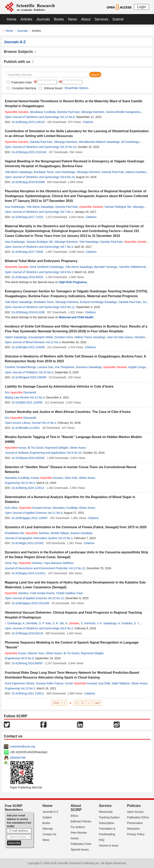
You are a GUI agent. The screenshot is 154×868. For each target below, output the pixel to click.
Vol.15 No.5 (46, 372)
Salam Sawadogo (16, 337)
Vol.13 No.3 (28, 688)
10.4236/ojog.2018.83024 (27, 277)
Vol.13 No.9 (67, 117)
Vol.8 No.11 (67, 307)
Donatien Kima (64, 337)
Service (105, 806)
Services (101, 19)
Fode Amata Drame (42, 593)
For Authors (78, 827)
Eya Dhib (105, 683)
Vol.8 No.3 (66, 272)
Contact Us (49, 834)
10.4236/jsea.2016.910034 (28, 458)
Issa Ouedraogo (65, 172)
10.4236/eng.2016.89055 (27, 663)
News (72, 19)
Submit (118, 19)
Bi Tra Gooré (36, 448)
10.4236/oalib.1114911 (26, 428)
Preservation (135, 823)
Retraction (133, 829)
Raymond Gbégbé (57, 448)
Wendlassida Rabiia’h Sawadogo (99, 142)
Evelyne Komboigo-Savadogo (98, 302)
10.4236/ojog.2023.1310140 (29, 152)
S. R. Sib (58, 623)
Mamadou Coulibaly (17, 478)
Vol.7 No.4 (66, 247)
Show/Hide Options (76, 88)
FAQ (102, 840)
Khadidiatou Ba (14, 533)
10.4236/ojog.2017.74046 (27, 252)
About (86, 19)
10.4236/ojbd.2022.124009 (28, 347)
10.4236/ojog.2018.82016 (27, 633)
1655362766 (18, 758)
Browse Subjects (20, 52)
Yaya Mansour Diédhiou (59, 563)
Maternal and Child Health (76, 317)
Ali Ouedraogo (130, 142)
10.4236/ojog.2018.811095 (28, 312)
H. (72, 623)
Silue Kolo (71, 478)
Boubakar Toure (44, 172)
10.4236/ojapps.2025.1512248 (30, 603)
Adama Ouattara (136, 172)
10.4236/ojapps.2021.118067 (30, 518)
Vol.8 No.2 (66, 628)
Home (12, 19)
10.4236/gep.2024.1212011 (29, 573)
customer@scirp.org (22, 746)
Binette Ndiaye (60, 533)
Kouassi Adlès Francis (50, 683)
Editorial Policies (81, 821)
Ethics (74, 816)
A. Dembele (30, 623)
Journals (43, 19)
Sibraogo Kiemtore (93, 112)
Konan (16, 448)
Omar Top (11, 563)
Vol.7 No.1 (66, 212)
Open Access (135, 812)
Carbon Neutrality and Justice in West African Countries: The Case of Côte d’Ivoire (68, 412)
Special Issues (80, 850)
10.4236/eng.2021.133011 (28, 693)
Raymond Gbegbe (92, 653)
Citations (88, 122)
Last (97, 703)
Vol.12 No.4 (53, 342)
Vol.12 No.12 (77, 568)
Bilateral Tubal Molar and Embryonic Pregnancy (41, 261)
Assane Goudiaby (82, 533)
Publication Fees (81, 844)
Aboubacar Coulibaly (43, 112)
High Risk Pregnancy (73, 282)
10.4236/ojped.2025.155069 (29, 377)
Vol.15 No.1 (65, 538)
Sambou (37, 533)
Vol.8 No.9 (27, 658)
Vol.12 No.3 (28, 483)
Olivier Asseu (78, 448)
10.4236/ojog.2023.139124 (28, 122)
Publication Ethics (138, 817)
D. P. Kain (45, 623)
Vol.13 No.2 (49, 423)
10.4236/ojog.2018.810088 (28, 182)
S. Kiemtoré (88, 623)
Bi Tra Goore (71, 653)
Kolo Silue (11, 508)
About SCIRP (76, 808)
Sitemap (48, 829)
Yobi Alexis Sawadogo (19, 172)
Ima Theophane (65, 367)
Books (59, 19)
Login (142, 7)
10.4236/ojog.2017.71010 (27, 217)
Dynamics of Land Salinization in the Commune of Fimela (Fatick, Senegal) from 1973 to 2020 (76, 527)
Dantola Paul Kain (68, 112)
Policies (134, 806)
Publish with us (19, 62)
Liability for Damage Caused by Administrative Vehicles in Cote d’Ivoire (59, 386)
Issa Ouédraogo (15, 207)
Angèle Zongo (137, 367)
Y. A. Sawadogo (107, 623)
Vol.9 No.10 (74, 453)
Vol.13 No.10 (68, 147)
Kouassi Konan (35, 508)
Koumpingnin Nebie (41, 337)
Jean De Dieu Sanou (120, 337)
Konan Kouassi (47, 478)
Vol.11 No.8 (55, 513)
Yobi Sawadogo (89, 242)
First (56, 703)
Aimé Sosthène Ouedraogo (47, 267)
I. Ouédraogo (13, 623)
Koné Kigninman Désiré (20, 683)
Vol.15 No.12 (56, 598)
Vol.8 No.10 (67, 177)
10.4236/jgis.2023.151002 (28, 543)
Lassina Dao (45, 367)
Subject (47, 817)
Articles (26, 19)
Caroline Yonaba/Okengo (20, 367)
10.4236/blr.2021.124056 (27, 402)
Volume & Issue (109, 845)
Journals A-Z (50, 812)
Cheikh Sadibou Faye (69, 593)
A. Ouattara (125, 623)
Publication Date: (21, 82)
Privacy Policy (136, 834)
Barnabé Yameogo (106, 267)
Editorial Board (53, 88)
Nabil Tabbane (121, 683)
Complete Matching (24, 88)
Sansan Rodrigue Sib (118, 207)
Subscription (107, 823)
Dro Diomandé (20, 392)
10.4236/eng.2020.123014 (28, 488)
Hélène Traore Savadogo (90, 337)
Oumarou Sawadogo (89, 367)
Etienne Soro (36, 653)
